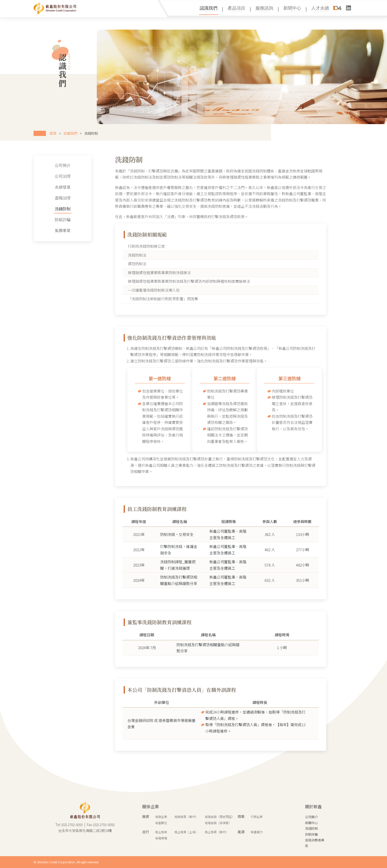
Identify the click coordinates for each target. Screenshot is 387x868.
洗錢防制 (39, 209)
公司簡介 (39, 166)
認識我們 (209, 9)
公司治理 (39, 177)
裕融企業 (161, 817)
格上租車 (161, 832)
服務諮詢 (264, 9)
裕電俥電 (161, 838)
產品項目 (236, 9)
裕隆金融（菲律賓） (218, 823)
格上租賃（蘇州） (217, 832)
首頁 (53, 133)
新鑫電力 (257, 832)
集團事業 (39, 231)
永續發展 (39, 188)
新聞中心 (292, 9)
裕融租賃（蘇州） (186, 817)
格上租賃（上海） (186, 832)
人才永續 (320, 9)
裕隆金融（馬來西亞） (220, 817)
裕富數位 (161, 823)
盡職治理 (39, 198)
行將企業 (257, 817)
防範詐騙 (39, 220)
